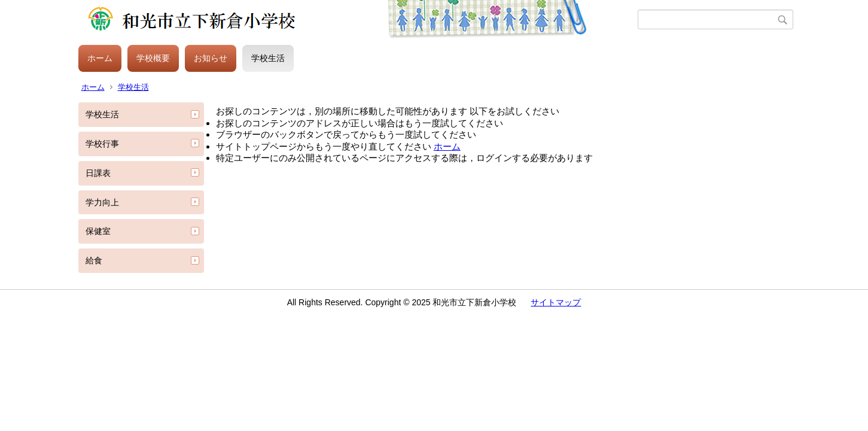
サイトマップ (556, 302)
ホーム (100, 58)
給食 (94, 260)
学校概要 (153, 58)
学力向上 (102, 202)
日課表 (98, 173)
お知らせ (211, 58)
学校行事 (102, 144)
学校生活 (268, 58)
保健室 (98, 231)
